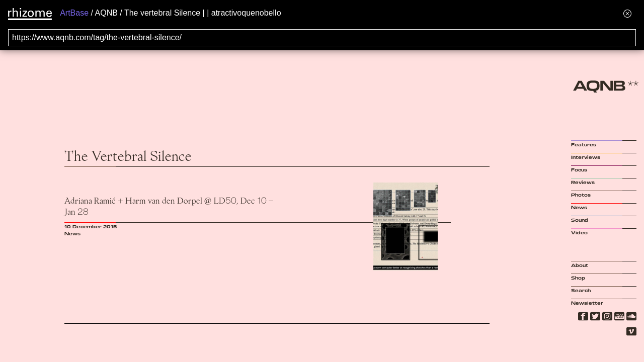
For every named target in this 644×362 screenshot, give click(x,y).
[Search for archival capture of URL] (322, 38)
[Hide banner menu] (627, 13)
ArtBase (74, 13)
